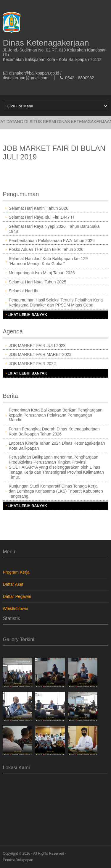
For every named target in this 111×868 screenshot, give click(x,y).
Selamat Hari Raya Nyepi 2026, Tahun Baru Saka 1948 (54, 229)
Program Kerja (16, 572)
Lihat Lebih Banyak (27, 315)
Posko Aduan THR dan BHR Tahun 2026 (46, 249)
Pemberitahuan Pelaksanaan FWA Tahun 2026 (52, 241)
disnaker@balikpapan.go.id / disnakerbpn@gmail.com (32, 75)
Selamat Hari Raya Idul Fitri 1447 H (41, 217)
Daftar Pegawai (17, 596)
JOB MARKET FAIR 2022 (32, 364)
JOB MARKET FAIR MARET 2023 (40, 354)
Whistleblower (16, 609)
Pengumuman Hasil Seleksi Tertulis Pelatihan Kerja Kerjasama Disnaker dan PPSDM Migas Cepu (56, 302)
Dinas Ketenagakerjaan (46, 43)
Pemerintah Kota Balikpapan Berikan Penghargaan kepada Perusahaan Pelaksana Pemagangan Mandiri (55, 415)
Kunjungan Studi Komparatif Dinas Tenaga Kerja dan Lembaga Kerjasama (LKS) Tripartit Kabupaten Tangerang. (56, 491)
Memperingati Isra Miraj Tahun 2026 (42, 273)
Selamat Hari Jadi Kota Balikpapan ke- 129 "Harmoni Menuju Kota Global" (48, 261)
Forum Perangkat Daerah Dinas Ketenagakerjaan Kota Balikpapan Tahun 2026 (54, 431)
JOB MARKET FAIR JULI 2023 (37, 346)
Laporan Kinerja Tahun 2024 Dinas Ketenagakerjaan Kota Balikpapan (57, 446)
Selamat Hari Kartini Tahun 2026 (38, 208)
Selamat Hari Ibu (24, 291)
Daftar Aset (13, 584)
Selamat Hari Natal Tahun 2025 (37, 282)
